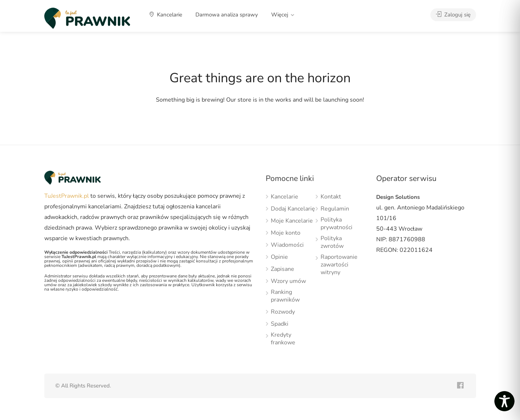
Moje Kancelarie (292, 221)
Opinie (279, 257)
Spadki (280, 324)
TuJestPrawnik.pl (67, 196)
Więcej (280, 15)
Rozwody (283, 312)
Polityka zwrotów (332, 242)
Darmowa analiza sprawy (227, 15)
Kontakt (331, 197)
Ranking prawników (285, 296)
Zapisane (283, 269)
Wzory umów (288, 281)
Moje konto (286, 233)
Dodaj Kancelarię (293, 209)
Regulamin (335, 209)
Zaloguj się (453, 15)
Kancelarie (166, 15)
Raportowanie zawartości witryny (339, 265)
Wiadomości (287, 245)
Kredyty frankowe (283, 339)
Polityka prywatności (336, 224)
